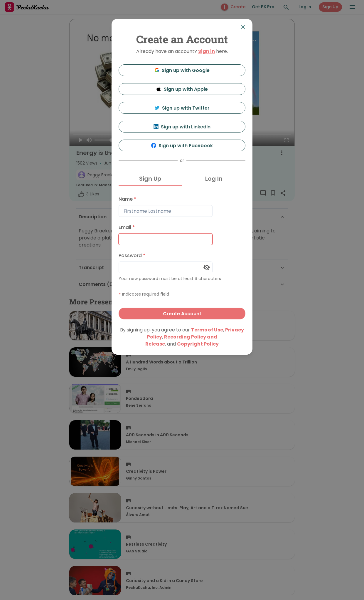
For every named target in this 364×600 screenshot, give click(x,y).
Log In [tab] (214, 179)
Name (127, 199)
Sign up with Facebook (182, 146)
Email (127, 227)
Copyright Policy (198, 344)
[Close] (243, 27)
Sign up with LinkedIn (182, 127)
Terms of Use (207, 330)
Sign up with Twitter (182, 108)
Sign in (207, 51)
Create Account (182, 314)
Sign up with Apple (182, 89)
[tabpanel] (182, 256)
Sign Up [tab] (150, 179)
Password (132, 255)
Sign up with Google (182, 70)
